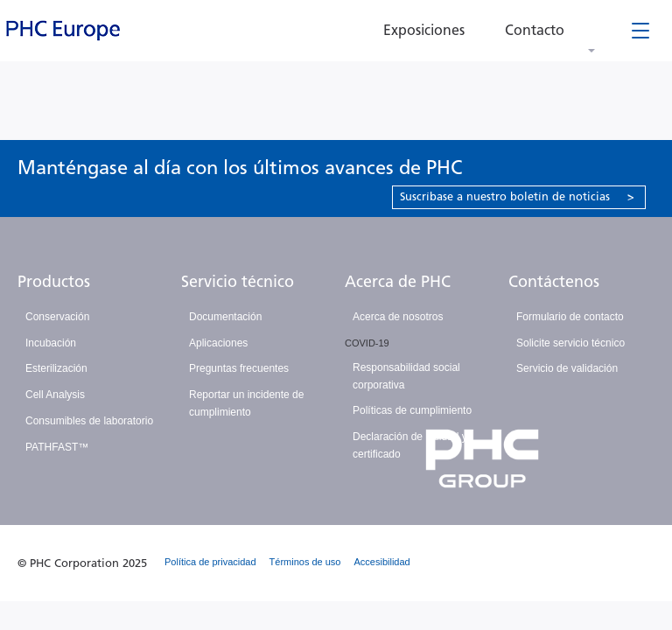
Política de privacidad (210, 562)
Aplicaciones (218, 343)
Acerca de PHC (398, 282)
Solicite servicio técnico (570, 343)
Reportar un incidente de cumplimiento (246, 403)
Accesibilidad (382, 562)
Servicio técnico (238, 282)
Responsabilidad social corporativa (406, 376)
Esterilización (56, 368)
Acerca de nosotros (398, 317)
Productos (54, 282)
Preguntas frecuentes (239, 368)
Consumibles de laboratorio (89, 421)
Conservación (57, 317)
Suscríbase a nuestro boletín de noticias (517, 196)
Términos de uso (305, 562)
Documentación (225, 317)
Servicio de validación (567, 368)
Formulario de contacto (570, 317)
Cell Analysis (55, 395)
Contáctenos (554, 282)
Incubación (51, 343)
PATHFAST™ (57, 447)
